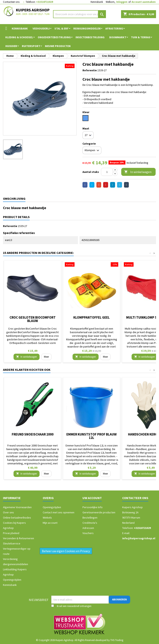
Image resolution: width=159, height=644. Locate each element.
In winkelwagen (138, 172)
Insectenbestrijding (90, 37)
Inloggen (122, 2)
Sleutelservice (12, 543)
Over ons (8, 512)
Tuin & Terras (141, 37)
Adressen (88, 528)
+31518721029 (45, 2)
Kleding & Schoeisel (19, 37)
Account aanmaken (144, 2)
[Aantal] (107, 172)
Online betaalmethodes (17, 518)
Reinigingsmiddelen (87, 28)
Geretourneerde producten (99, 512)
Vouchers (88, 533)
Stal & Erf (62, 28)
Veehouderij (41, 28)
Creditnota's (90, 523)
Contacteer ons (11, 2)
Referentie (90, 70)
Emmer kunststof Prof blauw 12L (92, 436)
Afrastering (114, 28)
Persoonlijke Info (93, 507)
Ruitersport (31, 46)
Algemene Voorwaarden (17, 507)
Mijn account (50, 523)
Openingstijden (12, 580)
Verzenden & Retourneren (18, 538)
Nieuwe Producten (58, 46)
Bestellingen (90, 518)
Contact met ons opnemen (59, 512)
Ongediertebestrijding (54, 37)
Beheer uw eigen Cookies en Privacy (66, 551)
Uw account (92, 498)
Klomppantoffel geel (92, 317)
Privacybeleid (11, 533)
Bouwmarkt (118, 37)
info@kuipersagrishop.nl (139, 538)
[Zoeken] (80, 14)
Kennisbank (97, 2)
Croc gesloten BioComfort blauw (33, 319)
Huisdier (11, 46)
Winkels (47, 518)
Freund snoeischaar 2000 (33, 434)
